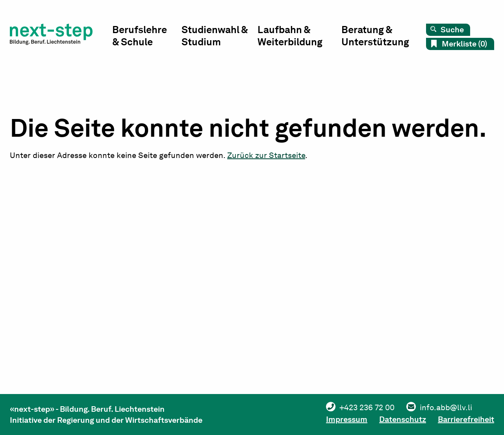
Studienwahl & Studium (215, 36)
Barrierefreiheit (466, 419)
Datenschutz (403, 419)
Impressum (347, 419)
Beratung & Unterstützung (375, 36)
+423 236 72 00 (367, 407)
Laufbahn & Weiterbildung (290, 36)
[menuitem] (147, 38)
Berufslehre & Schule (140, 36)
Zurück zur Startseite (266, 155)
